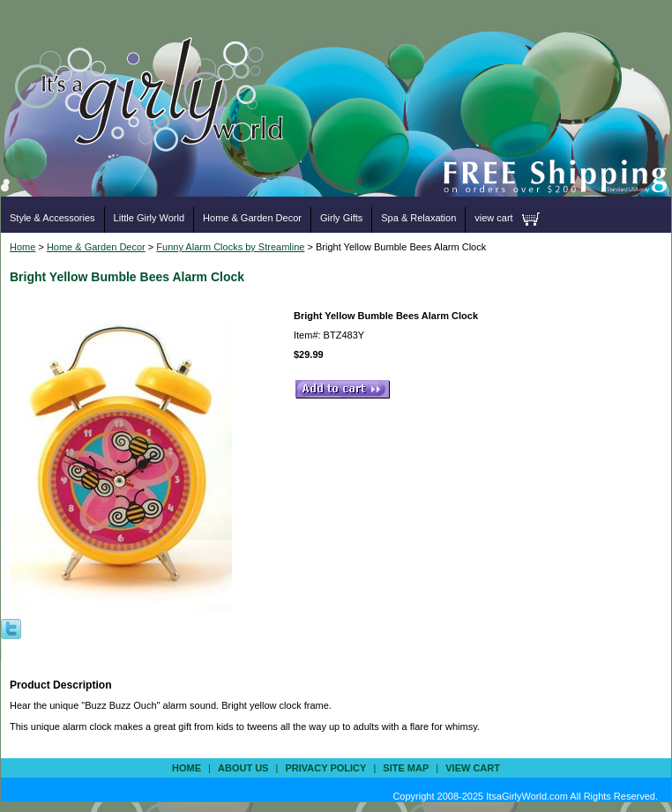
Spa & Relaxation (418, 218)
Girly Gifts (341, 218)
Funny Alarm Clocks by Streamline (230, 247)
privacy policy (325, 768)
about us (243, 768)
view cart (493, 218)
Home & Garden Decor (252, 218)
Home (22, 247)
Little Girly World (149, 218)
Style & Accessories (52, 218)
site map (406, 768)
